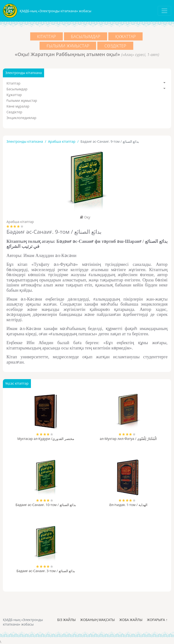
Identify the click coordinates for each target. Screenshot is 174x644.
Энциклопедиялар (21, 118)
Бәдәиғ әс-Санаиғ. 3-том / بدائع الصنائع (46, 571)
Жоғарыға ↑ (157, 620)
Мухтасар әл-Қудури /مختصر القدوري (46, 439)
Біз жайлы (67, 620)
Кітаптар (46, 36)
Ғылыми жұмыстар (68, 46)
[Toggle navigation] (164, 11)
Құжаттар (126, 36)
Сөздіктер (116, 46)
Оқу (85, 217)
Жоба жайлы (131, 620)
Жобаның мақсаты (98, 620)
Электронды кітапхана (25, 141)
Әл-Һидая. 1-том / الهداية (128, 505)
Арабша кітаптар (62, 141)
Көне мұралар (18, 106)
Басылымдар (86, 36)
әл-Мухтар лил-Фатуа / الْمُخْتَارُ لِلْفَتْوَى (128, 439)
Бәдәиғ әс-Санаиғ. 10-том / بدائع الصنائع (46, 505)
